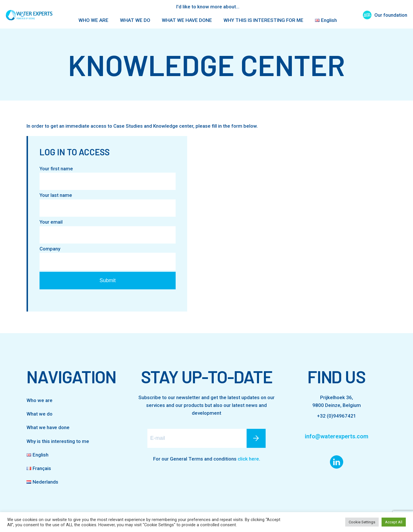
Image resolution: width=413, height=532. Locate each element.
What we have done (48, 427)
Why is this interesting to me (58, 441)
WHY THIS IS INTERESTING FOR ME (263, 20)
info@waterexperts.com (337, 436)
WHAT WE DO (135, 20)
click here (248, 459)
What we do (40, 414)
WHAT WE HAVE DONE (187, 20)
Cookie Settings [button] (362, 522)
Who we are (40, 400)
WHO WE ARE (93, 20)
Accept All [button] (394, 522)
